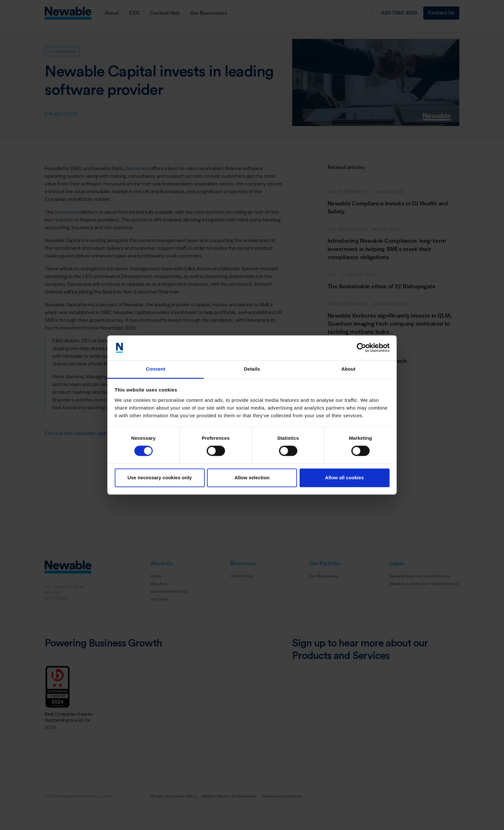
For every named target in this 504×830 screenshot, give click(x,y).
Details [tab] (252, 369)
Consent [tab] (156, 369)
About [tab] (348, 369)
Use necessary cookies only (159, 478)
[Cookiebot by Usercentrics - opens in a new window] (361, 348)
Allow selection (252, 478)
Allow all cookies (344, 478)
